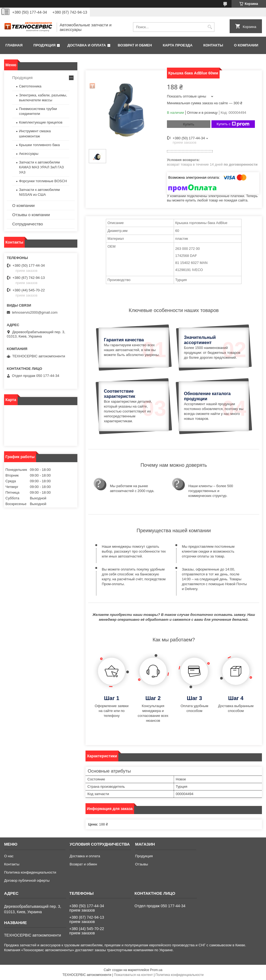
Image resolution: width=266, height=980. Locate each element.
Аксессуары (29, 154)
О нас (9, 856)
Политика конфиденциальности (30, 872)
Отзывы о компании (31, 215)
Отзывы (142, 864)
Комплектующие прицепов (41, 122)
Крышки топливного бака (39, 145)
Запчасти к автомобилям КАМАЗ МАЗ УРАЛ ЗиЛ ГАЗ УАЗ (41, 167)
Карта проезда (178, 45)
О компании (246, 45)
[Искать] (210, 27)
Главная (14, 45)
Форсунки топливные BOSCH (43, 181)
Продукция (44, 45)
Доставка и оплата (87, 45)
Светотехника (30, 86)
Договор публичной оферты (27, 880)
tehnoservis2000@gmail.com (35, 312)
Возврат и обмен (135, 45)
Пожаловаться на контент (133, 975)
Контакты (213, 45)
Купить (189, 124)
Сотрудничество (28, 224)
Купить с (233, 124)
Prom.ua (156, 970)
